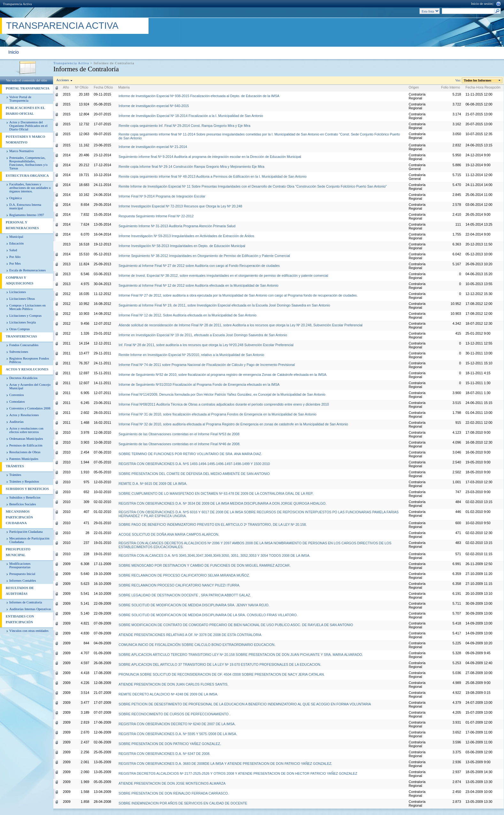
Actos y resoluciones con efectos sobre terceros (26, 430)
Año (66, 87)
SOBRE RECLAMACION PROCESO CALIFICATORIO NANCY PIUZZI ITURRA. (179, 585)
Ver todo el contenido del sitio (27, 80)
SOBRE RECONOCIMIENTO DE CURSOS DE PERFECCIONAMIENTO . (174, 714)
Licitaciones (18, 292)
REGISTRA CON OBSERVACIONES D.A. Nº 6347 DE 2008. (164, 754)
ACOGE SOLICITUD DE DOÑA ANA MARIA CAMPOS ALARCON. (169, 534)
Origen (414, 87)
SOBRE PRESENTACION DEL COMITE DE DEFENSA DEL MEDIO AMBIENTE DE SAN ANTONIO (194, 474)
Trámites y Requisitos (24, 481)
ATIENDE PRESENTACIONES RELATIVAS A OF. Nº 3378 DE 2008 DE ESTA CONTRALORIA (190, 635)
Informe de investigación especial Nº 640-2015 (154, 106)
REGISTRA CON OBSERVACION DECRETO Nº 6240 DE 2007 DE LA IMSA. (177, 724)
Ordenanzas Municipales (26, 439)
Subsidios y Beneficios (27, 489)
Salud (13, 250)
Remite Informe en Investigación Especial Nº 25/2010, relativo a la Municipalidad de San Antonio (191, 355)
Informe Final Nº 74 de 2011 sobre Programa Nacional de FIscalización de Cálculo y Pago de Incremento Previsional (207, 365)
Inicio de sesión (482, 4)
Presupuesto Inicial (22, 574)
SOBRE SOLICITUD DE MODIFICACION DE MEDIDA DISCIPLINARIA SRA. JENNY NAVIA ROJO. (194, 605)
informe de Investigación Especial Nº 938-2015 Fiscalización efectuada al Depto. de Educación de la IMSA (199, 96)
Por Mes (15, 264)
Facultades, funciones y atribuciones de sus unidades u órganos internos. (30, 188)
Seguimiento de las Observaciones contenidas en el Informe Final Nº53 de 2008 (179, 434)
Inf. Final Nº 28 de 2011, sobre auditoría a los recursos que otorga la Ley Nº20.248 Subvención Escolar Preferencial (206, 345)
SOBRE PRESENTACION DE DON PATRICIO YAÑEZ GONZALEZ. (170, 744)
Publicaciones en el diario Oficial (25, 111)
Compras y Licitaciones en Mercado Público (27, 307)
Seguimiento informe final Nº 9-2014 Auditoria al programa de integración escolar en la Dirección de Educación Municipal (210, 157)
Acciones (63, 80)
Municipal (16, 237)
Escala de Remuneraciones (27, 270)
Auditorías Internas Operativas (30, 609)
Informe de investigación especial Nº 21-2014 (153, 147)
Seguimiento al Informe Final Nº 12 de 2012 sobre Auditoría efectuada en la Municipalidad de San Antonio (198, 285)
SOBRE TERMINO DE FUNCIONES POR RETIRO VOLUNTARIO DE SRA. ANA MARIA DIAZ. (190, 454)
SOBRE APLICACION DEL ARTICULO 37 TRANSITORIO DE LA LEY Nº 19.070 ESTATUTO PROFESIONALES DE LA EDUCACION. (220, 664)
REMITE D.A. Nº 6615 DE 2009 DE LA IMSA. (153, 484)
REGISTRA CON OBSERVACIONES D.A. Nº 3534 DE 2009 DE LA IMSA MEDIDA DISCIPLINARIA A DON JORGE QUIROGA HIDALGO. (222, 503)
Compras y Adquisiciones (19, 280)
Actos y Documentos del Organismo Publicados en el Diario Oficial (28, 126)
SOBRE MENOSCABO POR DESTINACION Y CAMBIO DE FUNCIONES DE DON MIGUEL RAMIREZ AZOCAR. (204, 565)
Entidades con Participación (20, 619)
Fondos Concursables (24, 345)
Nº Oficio (82, 87)
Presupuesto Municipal (18, 552)
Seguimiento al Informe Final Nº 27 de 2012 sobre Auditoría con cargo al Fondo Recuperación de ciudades (199, 266)
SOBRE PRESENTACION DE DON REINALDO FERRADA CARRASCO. (174, 793)
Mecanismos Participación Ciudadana (19, 517)
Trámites (15, 466)
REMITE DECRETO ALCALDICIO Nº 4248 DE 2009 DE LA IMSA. (168, 694)
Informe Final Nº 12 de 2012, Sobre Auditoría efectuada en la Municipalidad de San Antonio (187, 315)
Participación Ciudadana (26, 532)
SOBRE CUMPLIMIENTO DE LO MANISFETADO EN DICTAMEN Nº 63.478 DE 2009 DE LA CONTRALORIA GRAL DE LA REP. (216, 493)
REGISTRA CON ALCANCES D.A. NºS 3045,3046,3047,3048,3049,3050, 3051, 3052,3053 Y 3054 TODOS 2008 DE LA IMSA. (214, 555)
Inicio (14, 52)
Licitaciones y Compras (25, 316)
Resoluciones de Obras (25, 452)
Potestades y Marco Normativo (25, 140)
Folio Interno (451, 87)
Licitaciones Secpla (23, 322)
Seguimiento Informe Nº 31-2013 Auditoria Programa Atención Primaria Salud (177, 226)
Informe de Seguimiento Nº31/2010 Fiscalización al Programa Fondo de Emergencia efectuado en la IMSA (199, 384)
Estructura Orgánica (27, 176)
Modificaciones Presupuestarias (20, 565)
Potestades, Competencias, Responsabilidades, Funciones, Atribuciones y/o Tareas (28, 163)
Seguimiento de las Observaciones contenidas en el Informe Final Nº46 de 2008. (179, 444)
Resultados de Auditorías (20, 591)
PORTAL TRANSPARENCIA (28, 88)
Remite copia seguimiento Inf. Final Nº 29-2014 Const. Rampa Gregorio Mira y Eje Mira (184, 126)
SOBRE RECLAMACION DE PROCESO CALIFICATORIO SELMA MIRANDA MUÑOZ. (184, 575)
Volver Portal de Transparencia (20, 99)
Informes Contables (23, 581)
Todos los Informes (478, 80)
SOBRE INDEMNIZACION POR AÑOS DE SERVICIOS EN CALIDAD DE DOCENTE (183, 803)
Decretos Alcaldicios (23, 378)
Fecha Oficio (103, 87)
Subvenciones (19, 352)
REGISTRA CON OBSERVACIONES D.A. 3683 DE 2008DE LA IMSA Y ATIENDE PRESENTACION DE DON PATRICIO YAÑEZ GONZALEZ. (225, 764)
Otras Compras (19, 329)
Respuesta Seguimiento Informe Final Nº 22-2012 (156, 216)
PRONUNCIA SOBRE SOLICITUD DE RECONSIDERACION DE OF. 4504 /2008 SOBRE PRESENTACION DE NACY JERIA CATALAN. (221, 674)
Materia (124, 87)
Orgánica (15, 198)
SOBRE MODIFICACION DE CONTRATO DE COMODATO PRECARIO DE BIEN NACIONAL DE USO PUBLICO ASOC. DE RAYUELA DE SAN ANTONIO (236, 625)
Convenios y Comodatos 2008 (30, 408)
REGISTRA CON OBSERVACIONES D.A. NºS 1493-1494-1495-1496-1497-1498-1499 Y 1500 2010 (194, 464)
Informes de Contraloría (26, 602)
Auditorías (16, 422)
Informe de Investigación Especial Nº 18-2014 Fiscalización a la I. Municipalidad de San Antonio (191, 116)
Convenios (17, 395)
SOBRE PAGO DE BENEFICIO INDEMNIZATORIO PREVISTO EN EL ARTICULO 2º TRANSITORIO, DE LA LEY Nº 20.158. (213, 524)
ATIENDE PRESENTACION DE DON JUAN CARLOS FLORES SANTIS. (173, 684)
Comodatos (17, 402)
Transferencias (21, 336)
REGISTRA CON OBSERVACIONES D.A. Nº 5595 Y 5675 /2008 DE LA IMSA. (178, 734)
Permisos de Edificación (26, 445)
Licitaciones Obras (22, 299)
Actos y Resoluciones (27, 369)
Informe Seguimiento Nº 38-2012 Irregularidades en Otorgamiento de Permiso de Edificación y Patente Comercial (204, 256)
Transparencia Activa (17, 4)
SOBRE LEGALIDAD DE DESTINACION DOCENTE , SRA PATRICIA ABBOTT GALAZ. (185, 595)
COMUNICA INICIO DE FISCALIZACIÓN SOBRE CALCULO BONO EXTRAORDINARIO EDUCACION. (197, 645)
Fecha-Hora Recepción (483, 87)
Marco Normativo (22, 151)
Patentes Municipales (24, 459)
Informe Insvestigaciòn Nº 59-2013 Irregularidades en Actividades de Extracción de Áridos (186, 236)
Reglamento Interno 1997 (27, 215)
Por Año (15, 257)
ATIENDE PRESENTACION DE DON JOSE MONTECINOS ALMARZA (172, 783)
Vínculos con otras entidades (29, 631)
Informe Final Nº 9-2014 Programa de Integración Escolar (162, 196)
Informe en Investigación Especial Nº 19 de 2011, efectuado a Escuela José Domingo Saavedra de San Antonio (203, 335)
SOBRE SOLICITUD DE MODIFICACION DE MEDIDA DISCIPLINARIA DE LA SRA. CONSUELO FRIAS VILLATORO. (208, 615)
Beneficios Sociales (23, 504)
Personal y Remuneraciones (22, 225)
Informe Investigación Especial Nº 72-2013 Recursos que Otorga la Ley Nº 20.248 (180, 206)
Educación (16, 243)
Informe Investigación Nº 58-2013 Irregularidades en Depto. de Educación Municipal (182, 246)
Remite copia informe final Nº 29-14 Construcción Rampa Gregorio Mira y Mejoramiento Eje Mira (191, 167)
